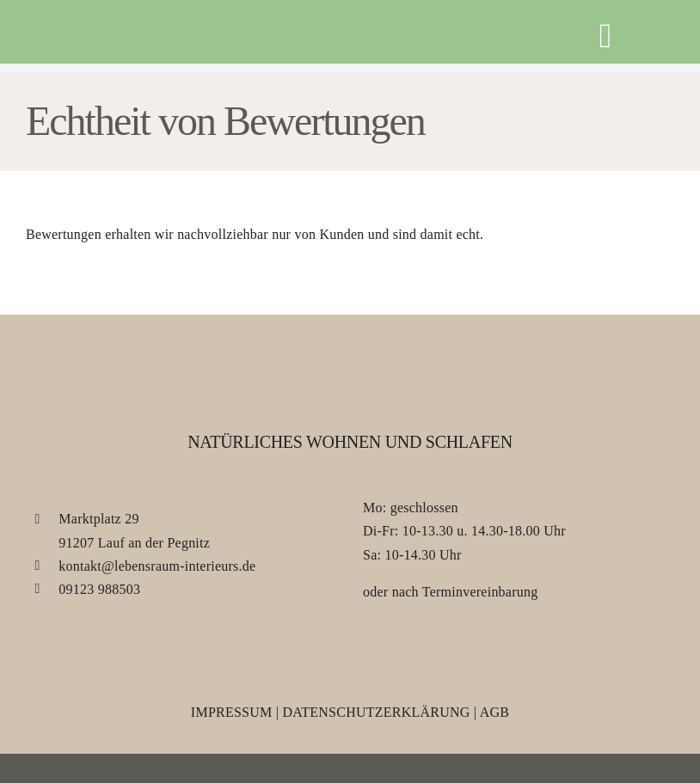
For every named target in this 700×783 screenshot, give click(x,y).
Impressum (232, 712)
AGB (495, 712)
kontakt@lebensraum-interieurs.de (157, 566)
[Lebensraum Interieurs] (103, 33)
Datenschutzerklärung (376, 712)
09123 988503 (99, 589)
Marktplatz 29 (98, 519)
